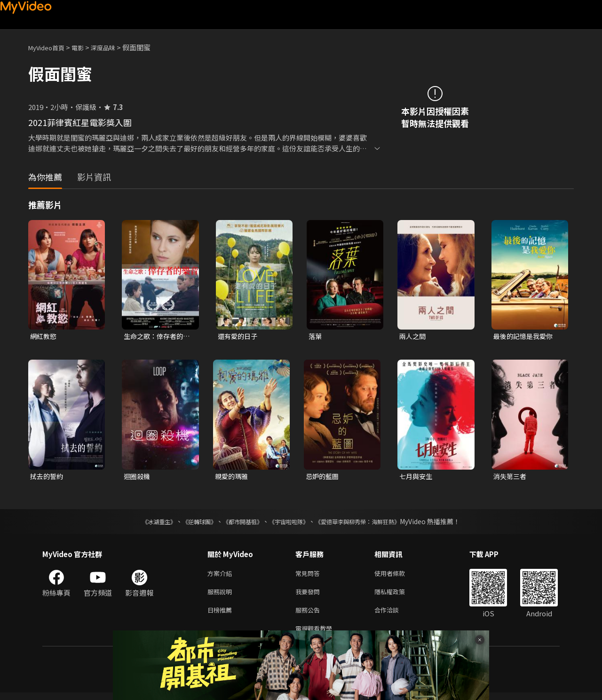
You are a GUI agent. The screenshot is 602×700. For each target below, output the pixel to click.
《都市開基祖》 (238, 523)
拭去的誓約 (48, 477)
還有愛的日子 (239, 336)
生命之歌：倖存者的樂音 (155, 337)
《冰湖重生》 (143, 523)
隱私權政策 (398, 595)
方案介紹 (222, 576)
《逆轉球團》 (189, 523)
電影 (85, 47)
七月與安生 (417, 477)
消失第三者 (511, 477)
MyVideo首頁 (50, 47)
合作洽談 (394, 615)
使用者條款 (398, 576)
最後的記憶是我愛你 (525, 336)
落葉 (316, 336)
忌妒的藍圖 (323, 477)
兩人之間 (413, 336)
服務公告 (309, 615)
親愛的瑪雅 (233, 477)
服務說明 (222, 595)
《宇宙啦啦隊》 (291, 523)
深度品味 (113, 47)
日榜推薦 (222, 615)
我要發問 (309, 595)
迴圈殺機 (138, 477)
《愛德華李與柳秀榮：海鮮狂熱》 (370, 523)
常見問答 (309, 576)
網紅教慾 (44, 336)
